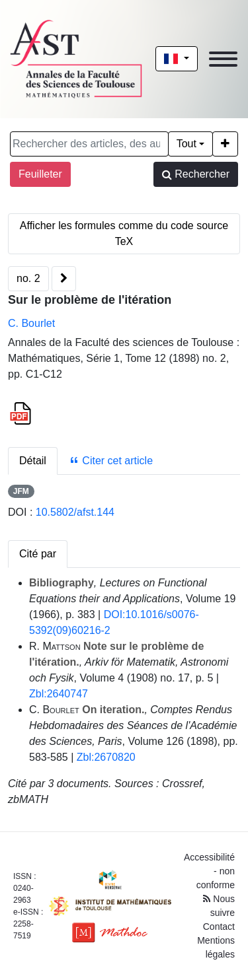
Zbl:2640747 (59, 694)
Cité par (38, 554)
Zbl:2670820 (106, 757)
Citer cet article (111, 461)
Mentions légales (216, 947)
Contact (219, 927)
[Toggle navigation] (223, 59)
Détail (33, 461)
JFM (21, 491)
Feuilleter (40, 174)
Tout (186, 144)
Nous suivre (219, 906)
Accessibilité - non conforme (209, 871)
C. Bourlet (31, 323)
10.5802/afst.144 (75, 512)
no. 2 (28, 278)
